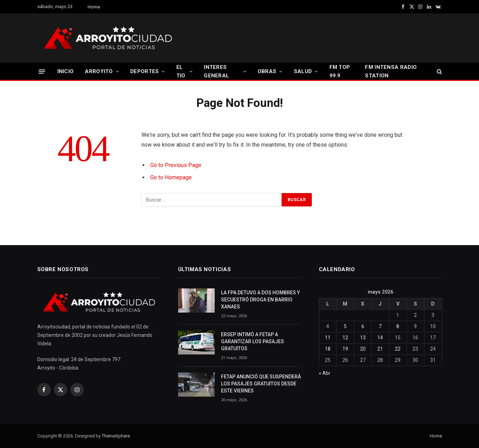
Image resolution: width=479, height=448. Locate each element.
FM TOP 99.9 (340, 71)
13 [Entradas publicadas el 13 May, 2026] (363, 338)
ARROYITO (99, 71)
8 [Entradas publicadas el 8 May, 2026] (398, 326)
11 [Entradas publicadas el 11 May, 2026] (328, 338)
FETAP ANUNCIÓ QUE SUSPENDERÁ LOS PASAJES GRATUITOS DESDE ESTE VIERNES (261, 384)
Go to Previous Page (176, 165)
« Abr (325, 373)
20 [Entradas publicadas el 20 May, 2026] (363, 349)
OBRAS (267, 71)
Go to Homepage (171, 177)
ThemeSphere (116, 436)
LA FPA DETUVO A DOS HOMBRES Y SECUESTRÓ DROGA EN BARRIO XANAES (260, 300)
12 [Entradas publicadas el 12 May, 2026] (345, 338)
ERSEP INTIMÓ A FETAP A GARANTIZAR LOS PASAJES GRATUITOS (253, 341)
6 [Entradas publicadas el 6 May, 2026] (363, 326)
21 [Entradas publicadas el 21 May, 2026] (380, 349)
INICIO (66, 71)
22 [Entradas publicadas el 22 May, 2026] (398, 349)
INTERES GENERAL (216, 71)
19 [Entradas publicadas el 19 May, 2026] (345, 349)
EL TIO (181, 71)
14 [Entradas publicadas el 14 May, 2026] (380, 338)
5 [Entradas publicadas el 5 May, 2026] (345, 326)
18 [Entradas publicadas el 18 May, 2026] (328, 349)
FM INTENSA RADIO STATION (391, 71)
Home (94, 7)
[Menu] (42, 71)
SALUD (303, 71)
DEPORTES (144, 71)
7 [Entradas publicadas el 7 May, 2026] (380, 326)
